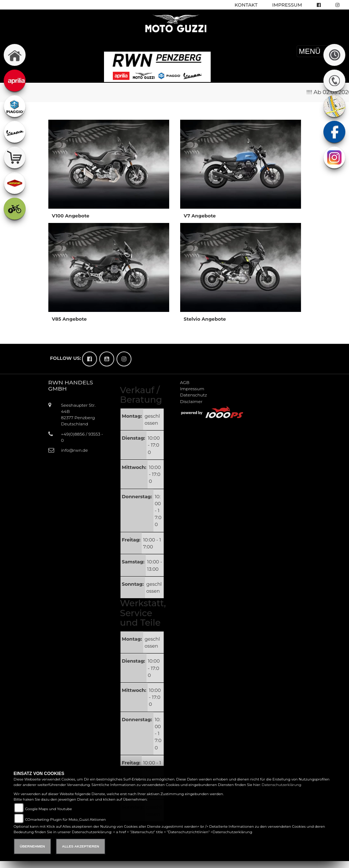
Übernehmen (32, 846)
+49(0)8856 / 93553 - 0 (82, 437)
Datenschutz (194, 395)
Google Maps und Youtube (48, 809)
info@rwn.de (75, 450)
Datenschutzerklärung (282, 785)
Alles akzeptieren (80, 846)
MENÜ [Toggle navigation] (320, 51)
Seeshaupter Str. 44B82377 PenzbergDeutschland (79, 415)
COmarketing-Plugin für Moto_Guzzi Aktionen (65, 819)
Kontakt (246, 5)
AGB (185, 383)
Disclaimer (191, 402)
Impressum (287, 5)
